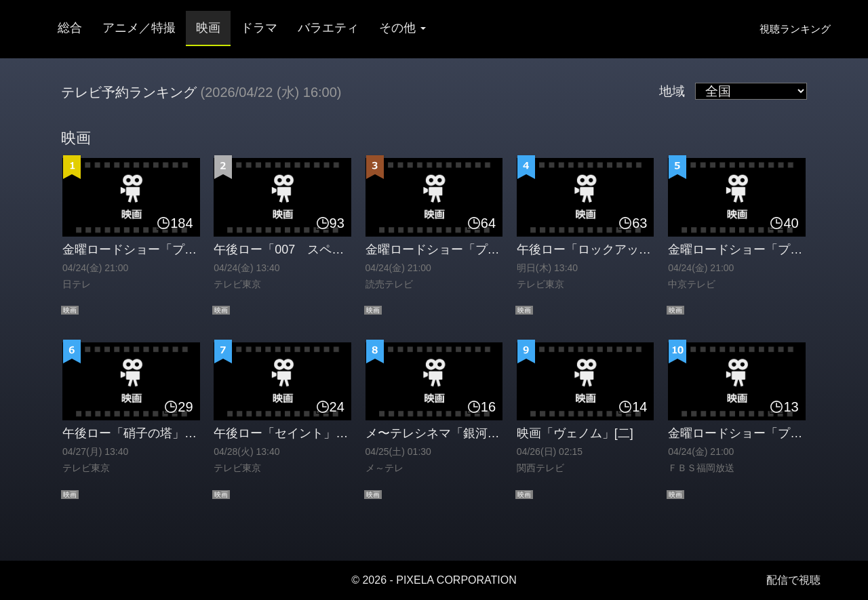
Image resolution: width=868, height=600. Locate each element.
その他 (402, 28)
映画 (208, 28)
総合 (70, 28)
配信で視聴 (793, 580)
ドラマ (259, 28)
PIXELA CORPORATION (456, 580)
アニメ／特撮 (139, 28)
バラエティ (328, 28)
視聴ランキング (795, 29)
